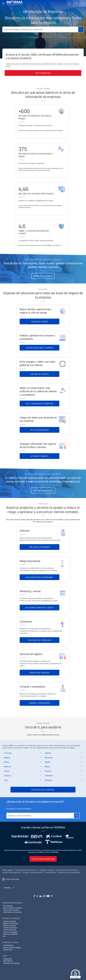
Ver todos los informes (40, 549)
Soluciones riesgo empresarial (39, 583)
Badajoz (7, 758)
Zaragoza (48, 780)
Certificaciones (50, 872)
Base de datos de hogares (12, 948)
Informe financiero (10, 930)
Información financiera (11, 910)
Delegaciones (8, 959)
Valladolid (49, 776)
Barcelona (49, 758)
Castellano (7, 888)
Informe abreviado (10, 921)
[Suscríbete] (77, 816)
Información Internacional (12, 912)
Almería (48, 753)
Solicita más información (43, 859)
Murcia (47, 767)
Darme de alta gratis (43, 276)
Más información (43, 73)
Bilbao (7, 762)
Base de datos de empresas (13, 908)
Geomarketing (8, 945)
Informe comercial (9, 926)
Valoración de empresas (11, 963)
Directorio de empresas (11, 872)
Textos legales (8, 870)
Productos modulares (11, 934)
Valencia (7, 776)
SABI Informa (8, 961)
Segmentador (8, 950)
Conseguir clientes (39, 323)
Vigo (6, 780)
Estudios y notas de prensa (32, 872)
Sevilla (7, 771)
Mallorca (8, 767)
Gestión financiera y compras (39, 354)
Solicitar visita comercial (43, 790)
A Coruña (8, 753)
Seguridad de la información (26, 870)
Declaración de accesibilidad (69, 872)
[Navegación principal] (3, 3)
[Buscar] (83, 3)
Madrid (47, 762)
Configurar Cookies (46, 870)
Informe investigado (10, 932)
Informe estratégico (10, 928)
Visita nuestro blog (12, 879)
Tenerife (48, 771)
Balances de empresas (11, 923)
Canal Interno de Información (67, 870)
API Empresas (8, 906)
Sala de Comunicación (43, 491)
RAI (4, 936)
